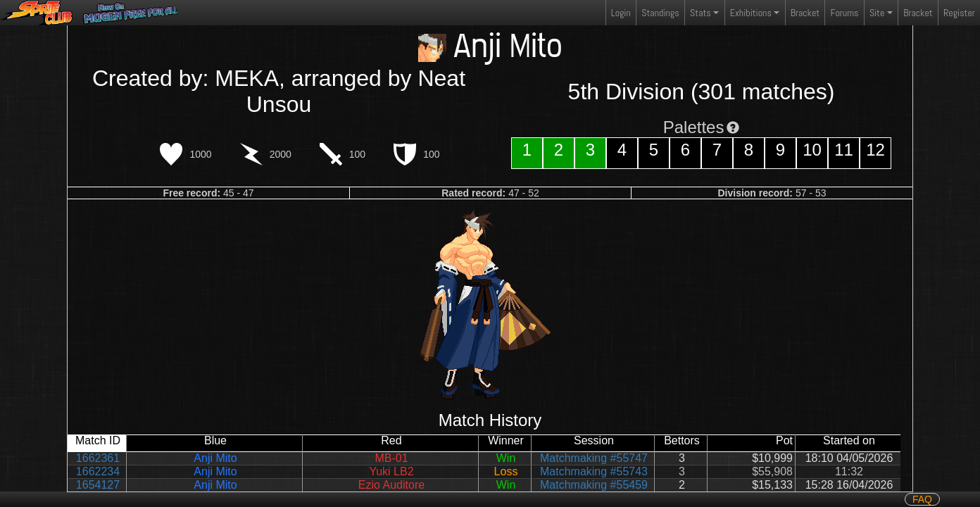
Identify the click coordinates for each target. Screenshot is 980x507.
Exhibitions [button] (751, 13)
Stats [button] (701, 13)
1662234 (98, 471)
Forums (845, 13)
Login (621, 13)
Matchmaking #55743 (594, 471)
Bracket (805, 13)
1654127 (98, 485)
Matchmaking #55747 (594, 458)
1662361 (98, 458)
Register (959, 13)
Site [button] (877, 13)
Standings (660, 16)
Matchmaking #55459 (594, 485)
